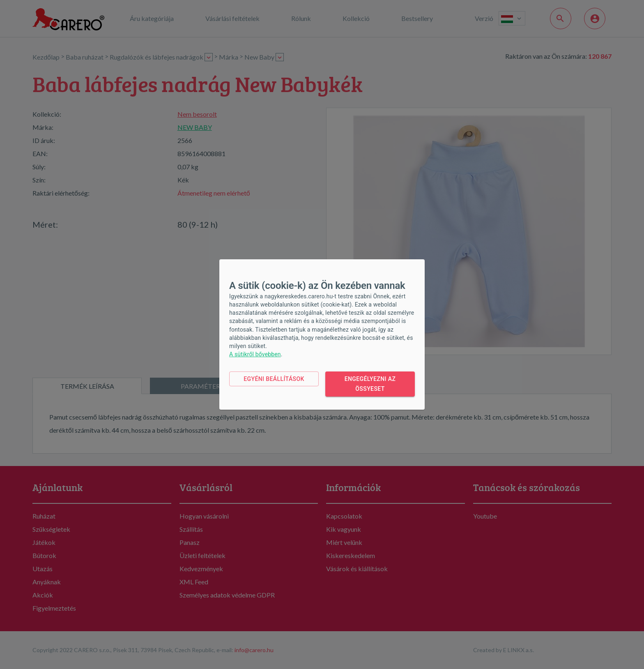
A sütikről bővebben (255, 354)
